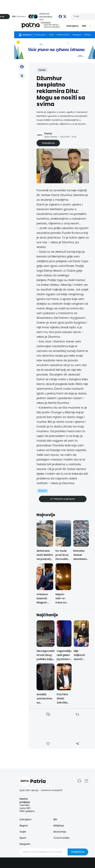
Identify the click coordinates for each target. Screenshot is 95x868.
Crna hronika (61, 838)
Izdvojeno (72, 26)
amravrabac (46, 16)
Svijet (23, 832)
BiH (84, 26)
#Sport (43, 491)
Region (24, 826)
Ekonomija (60, 832)
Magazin (25, 844)
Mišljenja (59, 826)
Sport (23, 838)
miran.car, (44, 13)
